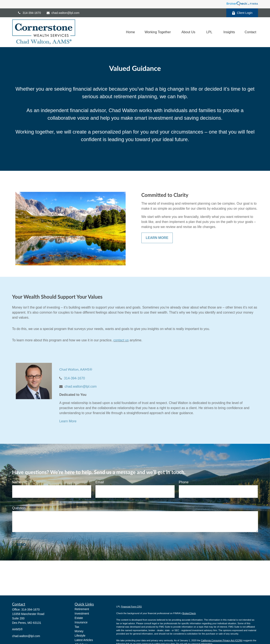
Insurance (81, 622)
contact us (121, 340)
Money (79, 631)
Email (100, 482)
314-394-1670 (29, 13)
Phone (184, 482)
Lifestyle (80, 636)
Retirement (82, 609)
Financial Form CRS (131, 607)
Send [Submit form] (21, 545)
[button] (130, 32)
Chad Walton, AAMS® (76, 369)
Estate (79, 618)
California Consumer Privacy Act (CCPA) (222, 640)
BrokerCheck (189, 613)
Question (19, 508)
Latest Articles (84, 640)
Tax (77, 627)
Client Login (242, 13)
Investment (82, 614)
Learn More (68, 421)
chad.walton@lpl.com (63, 13)
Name (17, 482)
